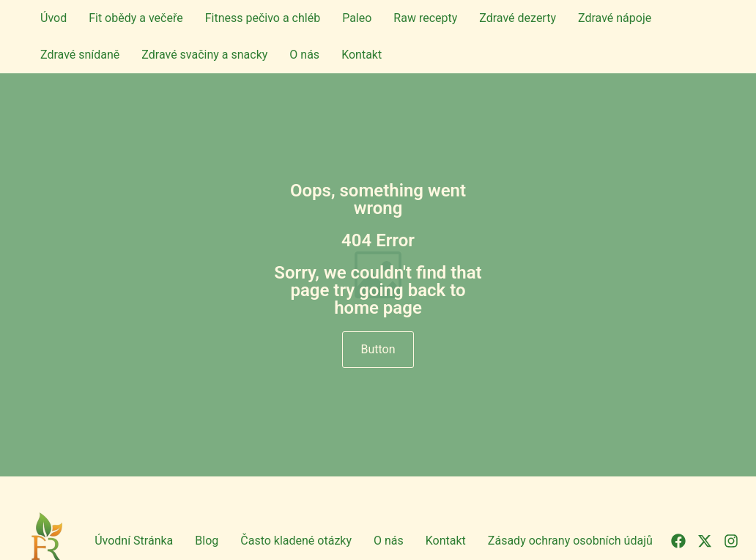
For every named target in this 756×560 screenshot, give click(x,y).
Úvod (53, 18)
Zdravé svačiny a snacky (204, 55)
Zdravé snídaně (80, 55)
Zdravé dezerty (518, 18)
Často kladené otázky (296, 541)
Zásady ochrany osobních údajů (570, 541)
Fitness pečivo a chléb (263, 18)
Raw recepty (425, 18)
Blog (207, 541)
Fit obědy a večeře (136, 18)
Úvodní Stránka (134, 541)
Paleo (357, 18)
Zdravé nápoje (615, 18)
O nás (304, 55)
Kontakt (362, 55)
